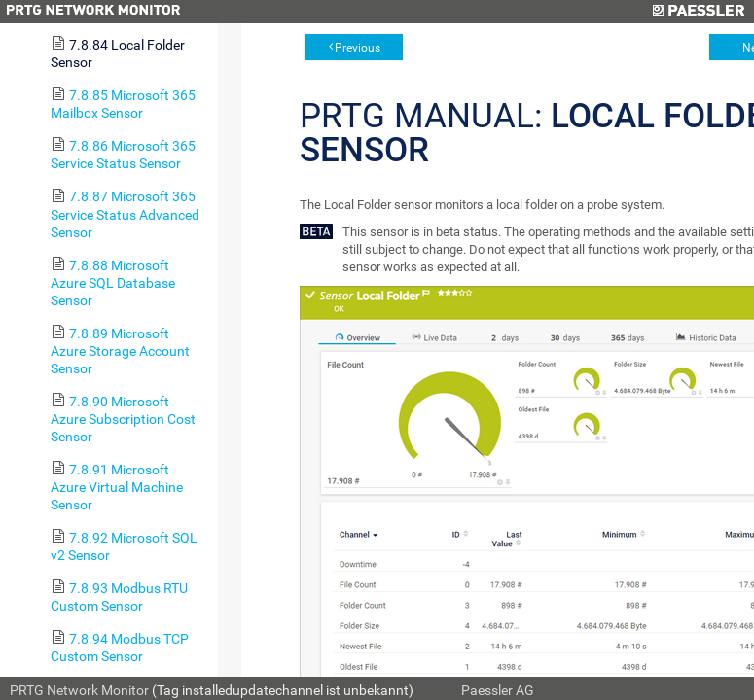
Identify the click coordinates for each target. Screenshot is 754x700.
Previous (358, 48)
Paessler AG (498, 690)
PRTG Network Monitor (79, 690)
